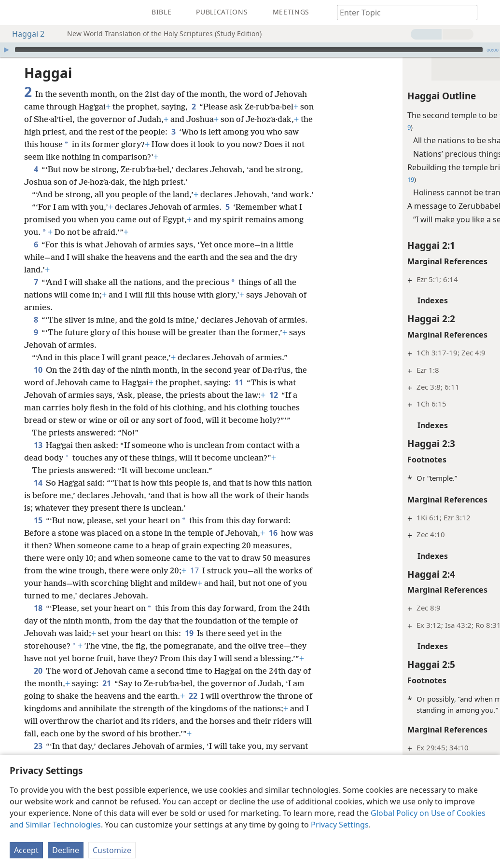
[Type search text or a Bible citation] (403, 12)
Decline (66, 850)
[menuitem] (14, 13)
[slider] (249, 50)
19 (199, 658)
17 (244, 596)
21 (116, 708)
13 (38, 470)
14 (38, 508)
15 (38, 545)
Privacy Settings (340, 825)
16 (273, 558)
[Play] (6, 50)
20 (38, 696)
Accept (26, 850)
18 (38, 633)
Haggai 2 (23, 34)
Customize (112, 850)
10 (38, 395)
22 (206, 721)
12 (273, 420)
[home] (14, 13)
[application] (250, 50)
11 (239, 407)
